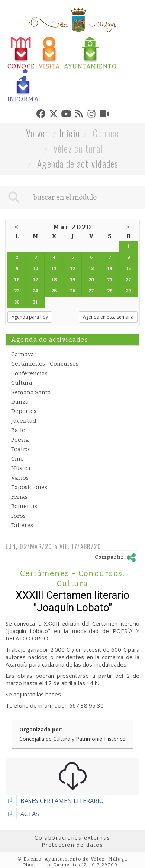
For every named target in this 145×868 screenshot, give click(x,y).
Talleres (22, 525)
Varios (20, 478)
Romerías (24, 506)
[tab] (21, 53)
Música (21, 468)
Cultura (22, 383)
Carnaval (24, 354)
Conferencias (29, 373)
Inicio (70, 133)
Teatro (20, 449)
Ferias (19, 497)
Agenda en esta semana (108, 317)
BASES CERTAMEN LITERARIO (62, 801)
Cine (17, 459)
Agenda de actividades (78, 164)
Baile (18, 430)
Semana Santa (31, 392)
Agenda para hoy (30, 317)
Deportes (24, 411)
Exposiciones (29, 487)
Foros (18, 516)
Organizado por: (41, 729)
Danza (20, 402)
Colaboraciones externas (72, 838)
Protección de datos (72, 845)
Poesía (20, 440)
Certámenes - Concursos (45, 364)
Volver (37, 133)
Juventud (24, 421)
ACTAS (30, 814)
